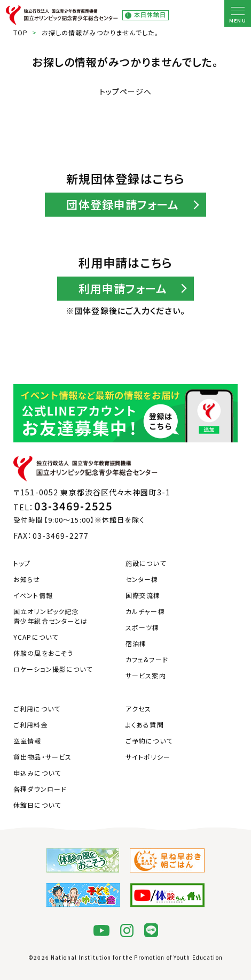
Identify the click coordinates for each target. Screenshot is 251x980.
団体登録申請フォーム (123, 204)
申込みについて (37, 773)
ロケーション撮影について (53, 669)
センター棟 (142, 579)
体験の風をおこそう (43, 653)
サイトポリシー (148, 757)
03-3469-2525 (73, 506)
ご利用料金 (31, 725)
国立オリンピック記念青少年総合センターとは (50, 616)
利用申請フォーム (123, 288)
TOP (21, 32)
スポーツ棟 (143, 627)
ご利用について (37, 709)
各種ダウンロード (40, 789)
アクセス (138, 709)
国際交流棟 (143, 595)
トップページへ (126, 91)
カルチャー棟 (145, 611)
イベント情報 (33, 595)
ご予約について (149, 741)
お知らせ (27, 579)
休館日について (37, 805)
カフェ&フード (147, 659)
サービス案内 (146, 675)
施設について (146, 563)
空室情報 (27, 741)
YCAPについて (36, 637)
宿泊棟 (136, 643)
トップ (22, 563)
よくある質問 (145, 725)
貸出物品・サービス (42, 757)
